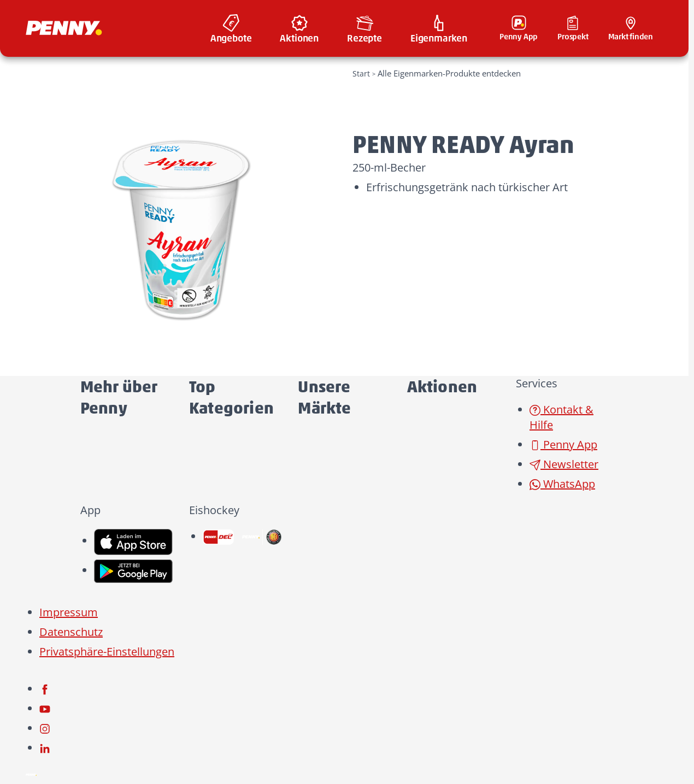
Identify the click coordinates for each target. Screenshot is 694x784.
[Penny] (31, 774)
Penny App (563, 444)
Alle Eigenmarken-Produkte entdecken (449, 73)
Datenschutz (71, 632)
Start (361, 73)
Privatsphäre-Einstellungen (107, 652)
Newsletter (564, 464)
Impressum (69, 612)
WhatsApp (562, 484)
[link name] (133, 541)
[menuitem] (231, 28)
